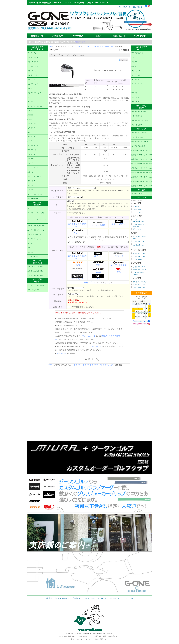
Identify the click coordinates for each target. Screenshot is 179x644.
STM (98, 265)
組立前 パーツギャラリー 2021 (142, 173)
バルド (30, 141)
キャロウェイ (136, 66)
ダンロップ (135, 80)
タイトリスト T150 (139, 267)
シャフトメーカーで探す (140, 120)
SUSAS (77, 265)
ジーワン (30, 111)
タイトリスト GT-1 (139, 254)
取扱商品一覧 (37, 36)
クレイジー (31, 102)
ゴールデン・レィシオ (35, 106)
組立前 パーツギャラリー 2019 (142, 181)
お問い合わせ (119, 36)
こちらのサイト (94, 346)
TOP (119, 7)
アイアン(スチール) (34, 235)
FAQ (98, 36)
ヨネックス (31, 181)
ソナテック (31, 137)
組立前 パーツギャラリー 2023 (142, 164)
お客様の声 (58, 36)
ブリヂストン (136, 97)
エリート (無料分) (119, 224)
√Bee (98, 279)
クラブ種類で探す (137, 116)
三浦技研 (30, 159)
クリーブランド (137, 71)
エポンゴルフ (32, 71)
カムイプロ (31, 80)
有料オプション (91, 283)
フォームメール (89, 336)
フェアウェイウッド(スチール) (37, 214)
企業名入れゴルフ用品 (35, 271)
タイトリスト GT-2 (139, 256)
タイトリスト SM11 (139, 285)
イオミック (119, 256)
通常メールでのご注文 (111, 336)
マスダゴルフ (32, 150)
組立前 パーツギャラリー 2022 (142, 168)
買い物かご (138, 7)
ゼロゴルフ (31, 128)
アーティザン (32, 53)
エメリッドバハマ (33, 75)
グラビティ (31, 97)
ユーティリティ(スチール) (36, 226)
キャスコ (30, 89)
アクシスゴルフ (33, 62)
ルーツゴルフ (32, 190)
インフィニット (33, 66)
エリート (98, 256)
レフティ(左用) (32, 257)
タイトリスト (136, 75)
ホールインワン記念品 (35, 267)
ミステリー (31, 163)
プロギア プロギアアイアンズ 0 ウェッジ (98, 47)
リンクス (30, 185)
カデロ (77, 271)
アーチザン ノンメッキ (140, 282)
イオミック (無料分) (98, 225)
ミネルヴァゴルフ (33, 168)
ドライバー (31, 208)
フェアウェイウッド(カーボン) (37, 220)
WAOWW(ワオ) (33, 199)
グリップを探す (137, 125)
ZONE (29, 132)
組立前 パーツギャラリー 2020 (142, 177)
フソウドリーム (33, 145)
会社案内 (49, 598)
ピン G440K (137, 229)
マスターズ (31, 154)
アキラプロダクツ (33, 57)
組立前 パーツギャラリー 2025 (142, 155)
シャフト (30, 252)
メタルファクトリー (34, 176)
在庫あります (80, 42)
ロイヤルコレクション (35, 194)
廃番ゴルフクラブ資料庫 (140, 142)
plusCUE (98, 272)
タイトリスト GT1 (139, 241)
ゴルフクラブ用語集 (138, 146)
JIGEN (30, 119)
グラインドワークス (34, 93)
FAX (57, 339)
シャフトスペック (137, 137)
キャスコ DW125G (139, 287)
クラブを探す (139, 36)
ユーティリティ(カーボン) (36, 230)
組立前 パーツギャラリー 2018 (142, 186)
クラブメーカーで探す (139, 112)
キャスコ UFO (138, 259)
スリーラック (32, 124)
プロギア (77, 47)
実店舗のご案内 (137, 194)
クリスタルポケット (92, 598)
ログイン (127, 7)
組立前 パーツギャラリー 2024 (142, 159)
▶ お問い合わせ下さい (77, 302)
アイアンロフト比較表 (139, 133)
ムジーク (30, 172)
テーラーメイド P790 (140, 270)
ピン (133, 89)
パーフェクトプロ (119, 265)
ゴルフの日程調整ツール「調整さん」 (68, 598)
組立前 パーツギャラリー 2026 (142, 150)
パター (30, 248)
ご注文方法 (78, 36)
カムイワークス (33, 84)
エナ (133, 57)
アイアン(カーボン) (34, 239)
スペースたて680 (33, 290)
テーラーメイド (137, 84)
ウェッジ (30, 243)
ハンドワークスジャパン (36, 285)
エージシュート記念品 (35, 275)
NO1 (119, 272)
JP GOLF (30, 115)
